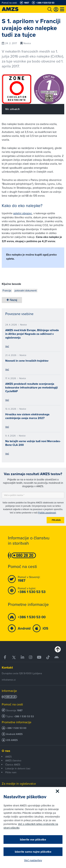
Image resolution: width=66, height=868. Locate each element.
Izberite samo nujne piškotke (33, 852)
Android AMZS (14, 734)
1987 (20, 710)
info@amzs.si (9, 680)
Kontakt (7, 668)
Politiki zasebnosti (47, 513)
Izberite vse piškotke (33, 839)
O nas (6, 751)
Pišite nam (11, 772)
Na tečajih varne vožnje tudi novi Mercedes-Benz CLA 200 (33, 443)
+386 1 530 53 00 (16, 728)
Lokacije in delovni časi (18, 768)
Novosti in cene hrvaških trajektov (27, 361)
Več (7, 346)
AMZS (8, 757)
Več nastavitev (33, 860)
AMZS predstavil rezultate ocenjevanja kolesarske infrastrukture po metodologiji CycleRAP (32, 387)
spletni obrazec (23, 213)
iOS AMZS (12, 740)
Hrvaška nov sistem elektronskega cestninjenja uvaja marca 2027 (27, 416)
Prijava (56, 520)
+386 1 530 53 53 (24, 716)
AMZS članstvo (13, 761)
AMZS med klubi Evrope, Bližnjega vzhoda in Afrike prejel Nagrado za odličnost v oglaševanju (32, 334)
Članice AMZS (13, 765)
